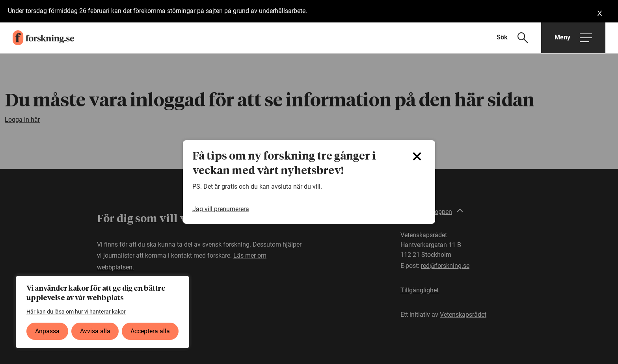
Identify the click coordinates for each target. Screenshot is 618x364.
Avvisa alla (95, 331)
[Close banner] (600, 13)
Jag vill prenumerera (221, 209)
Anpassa (47, 331)
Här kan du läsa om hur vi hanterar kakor (76, 312)
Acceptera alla (150, 331)
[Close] (417, 156)
